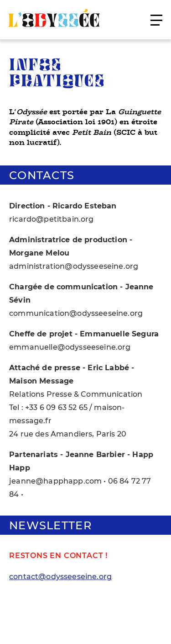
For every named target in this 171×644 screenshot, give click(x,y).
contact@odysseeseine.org (60, 577)
